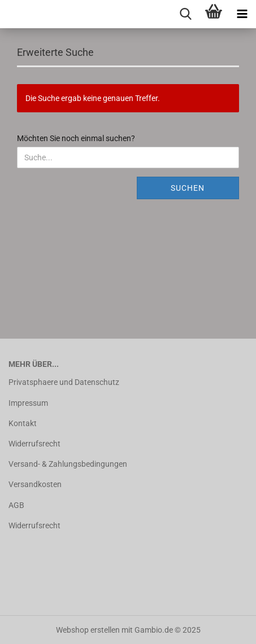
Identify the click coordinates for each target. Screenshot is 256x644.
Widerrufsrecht (34, 444)
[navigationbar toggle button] (242, 14)
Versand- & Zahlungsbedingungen (68, 464)
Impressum (28, 403)
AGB (16, 505)
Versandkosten (35, 484)
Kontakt (23, 423)
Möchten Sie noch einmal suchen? (76, 138)
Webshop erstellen (88, 630)
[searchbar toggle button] (185, 14)
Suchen (188, 188)
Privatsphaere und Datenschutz (64, 382)
